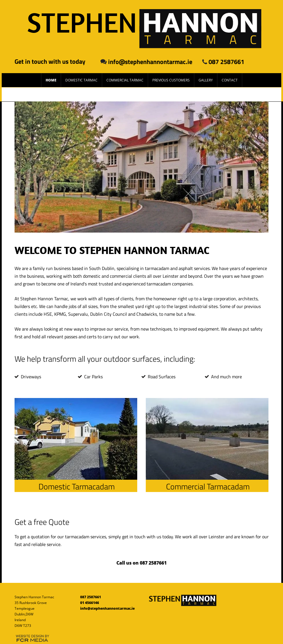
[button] (141, 167)
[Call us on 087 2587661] (141, 563)
